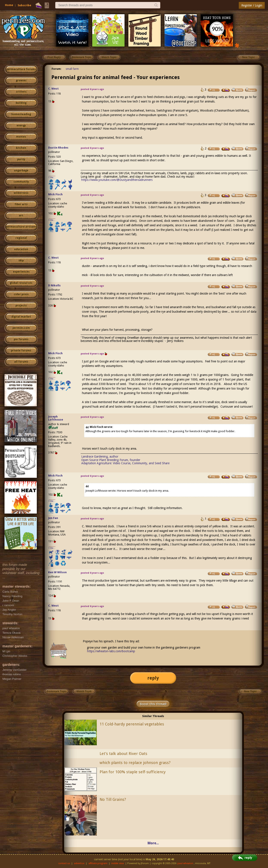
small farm (72, 69)
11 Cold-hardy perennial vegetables (132, 724)
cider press (21, 294)
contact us (64, 863)
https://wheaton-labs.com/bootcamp (111, 651)
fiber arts (21, 204)
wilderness (21, 193)
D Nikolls (54, 285)
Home (9, 5)
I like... (52, 177)
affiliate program (98, 863)
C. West (53, 89)
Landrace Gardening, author (100, 457)
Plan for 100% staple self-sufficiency (133, 772)
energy (21, 126)
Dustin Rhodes (58, 148)
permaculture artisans (21, 227)
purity (21, 159)
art (21, 216)
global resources (21, 283)
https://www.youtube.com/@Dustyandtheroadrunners (117, 180)
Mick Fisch (55, 194)
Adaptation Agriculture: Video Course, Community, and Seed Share (125, 463)
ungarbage (21, 171)
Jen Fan (53, 518)
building (21, 103)
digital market (21, 317)
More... (153, 843)
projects (21, 306)
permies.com (21, 328)
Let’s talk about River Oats (123, 754)
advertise (79, 863)
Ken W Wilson (57, 572)
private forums (21, 351)
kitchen (21, 148)
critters (21, 92)
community (21, 182)
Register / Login (252, 5)
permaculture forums (21, 69)
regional (21, 238)
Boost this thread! (153, 704)
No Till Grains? (113, 799)
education (21, 249)
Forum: (57, 69)
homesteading (21, 114)
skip (21, 261)
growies (21, 81)
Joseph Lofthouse (56, 418)
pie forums (21, 339)
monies (21, 137)
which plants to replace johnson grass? (135, 763)
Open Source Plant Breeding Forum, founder (111, 460)
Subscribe (24, 5)
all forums (21, 362)
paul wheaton (185, 863)
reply (153, 678)
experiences (21, 272)
